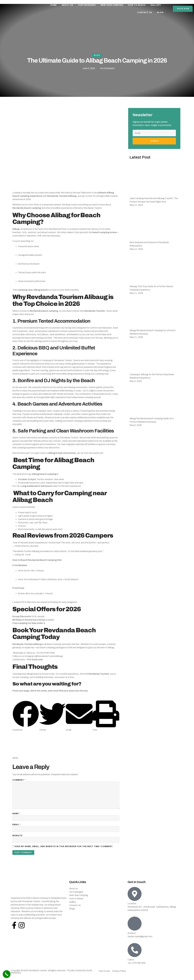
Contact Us (145, 12)
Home (54, 5)
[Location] (135, 897)
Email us (132, 936)
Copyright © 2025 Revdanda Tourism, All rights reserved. (48, 974)
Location (132, 907)
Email (17, 827)
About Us (67, 5)
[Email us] (135, 927)
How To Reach (137, 5)
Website (17, 839)
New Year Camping (112, 5)
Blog (160, 12)
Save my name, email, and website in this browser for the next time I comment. (64, 850)
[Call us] (135, 953)
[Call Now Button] (7, 974)
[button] (26, 717)
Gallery (156, 5)
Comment (19, 781)
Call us (131, 963)
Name (16, 816)
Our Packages (87, 5)
